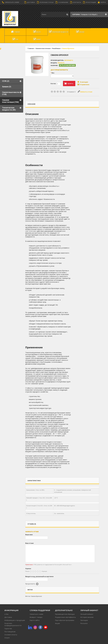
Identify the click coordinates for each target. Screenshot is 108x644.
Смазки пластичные (43, 48)
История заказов (87, 617)
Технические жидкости (59, 32)
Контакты (76, 2)
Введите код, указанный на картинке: (40, 576)
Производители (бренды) (65, 614)
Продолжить (32, 584)
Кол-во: (56, 84)
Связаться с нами (12, 2)
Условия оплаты (11, 635)
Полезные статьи (45, 2)
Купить (69, 84)
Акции (57, 623)
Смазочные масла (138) (11, 93)
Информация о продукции (15, 620)
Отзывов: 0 (71, 92)
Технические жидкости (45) (9, 109)
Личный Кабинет (87, 614)
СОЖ (15, 39)
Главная (15, 32)
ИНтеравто (69, 60)
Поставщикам (10, 632)
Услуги (7, 638)
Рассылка (84, 623)
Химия (37, 39)
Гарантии (8, 629)
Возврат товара (36, 617)
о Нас (6, 614)
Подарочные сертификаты (65, 617)
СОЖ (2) (6, 81)
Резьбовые (56, 48)
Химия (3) (7, 87)
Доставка (30, 2)
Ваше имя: (29, 535)
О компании (62, 2)
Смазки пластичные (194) (10, 101)
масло (37, 32)
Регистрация (89, 2)
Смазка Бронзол (68, 48)
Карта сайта (35, 620)
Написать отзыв (85, 92)
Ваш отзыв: (30, 543)
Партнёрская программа (65, 620)
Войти (102, 2)
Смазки (80, 32)
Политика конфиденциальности (13, 624)
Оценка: (28, 569)
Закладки (84, 620)
